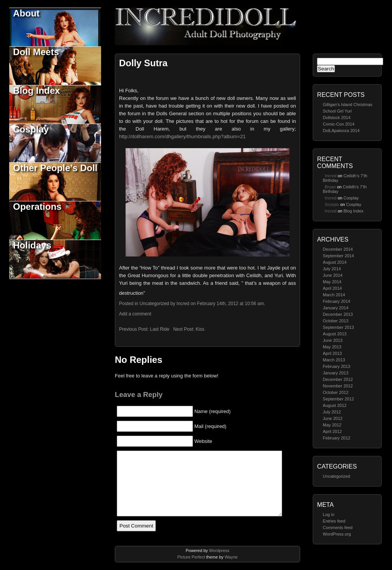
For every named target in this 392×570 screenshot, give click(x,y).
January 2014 (336, 308)
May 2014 (332, 282)
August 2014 (335, 262)
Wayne (231, 557)
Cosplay (31, 129)
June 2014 (332, 275)
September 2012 (338, 399)
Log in (328, 514)
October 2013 (336, 321)
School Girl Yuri (337, 111)
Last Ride (160, 329)
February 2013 (336, 366)
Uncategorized (336, 476)
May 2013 (332, 347)
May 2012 (332, 425)
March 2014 (334, 295)
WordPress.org (337, 534)
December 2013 (338, 314)
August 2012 (335, 405)
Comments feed (338, 528)
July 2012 (332, 412)
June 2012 (332, 418)
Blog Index (37, 91)
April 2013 (332, 353)
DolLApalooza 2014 (341, 131)
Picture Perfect (191, 557)
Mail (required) (211, 426)
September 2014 (338, 256)
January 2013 (336, 373)
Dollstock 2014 (336, 118)
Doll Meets (36, 52)
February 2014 (336, 301)
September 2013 (338, 327)
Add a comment (135, 314)
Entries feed (334, 521)
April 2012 (332, 431)
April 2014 (332, 288)
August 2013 (335, 334)
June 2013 (332, 340)
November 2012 (338, 386)
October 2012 (336, 392)
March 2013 (334, 360)
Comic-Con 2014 (339, 124)
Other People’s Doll (55, 168)
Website (203, 441)
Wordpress (219, 550)
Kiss (200, 329)
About (26, 13)
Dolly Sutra (143, 63)
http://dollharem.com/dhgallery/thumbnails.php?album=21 (182, 136)
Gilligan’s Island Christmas (347, 105)
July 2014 (332, 269)
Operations (37, 207)
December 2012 (338, 379)
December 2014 (338, 249)
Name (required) (213, 411)
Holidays (32, 245)
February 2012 (336, 438)
